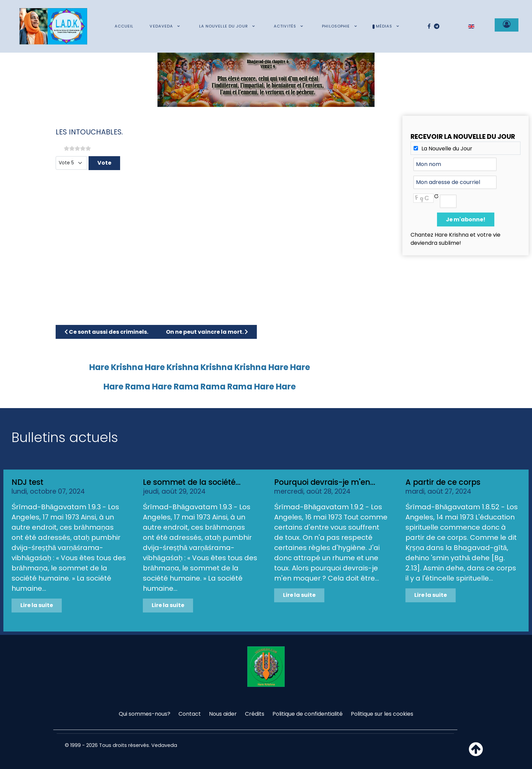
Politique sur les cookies (382, 714)
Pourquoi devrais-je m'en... (325, 482)
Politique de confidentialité (308, 714)
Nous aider (223, 714)
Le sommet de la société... (192, 482)
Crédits (255, 714)
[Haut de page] (476, 753)
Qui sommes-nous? (145, 714)
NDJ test (27, 482)
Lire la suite (37, 605)
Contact (190, 714)
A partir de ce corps (443, 482)
